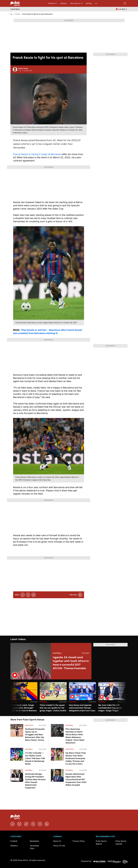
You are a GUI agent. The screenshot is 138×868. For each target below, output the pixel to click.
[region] (69, 698)
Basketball (34, 841)
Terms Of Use (59, 846)
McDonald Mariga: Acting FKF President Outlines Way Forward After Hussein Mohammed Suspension (35, 781)
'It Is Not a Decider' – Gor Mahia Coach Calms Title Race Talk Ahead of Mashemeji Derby (35, 758)
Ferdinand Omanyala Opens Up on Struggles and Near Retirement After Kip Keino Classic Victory (35, 735)
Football (53, 3)
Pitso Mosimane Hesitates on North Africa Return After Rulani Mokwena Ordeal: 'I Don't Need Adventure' (75, 736)
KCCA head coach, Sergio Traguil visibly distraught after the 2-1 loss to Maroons (23, 708)
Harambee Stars (34, 847)
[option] (24, 698)
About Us (57, 841)
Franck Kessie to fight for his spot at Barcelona (37, 14)
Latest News (15, 9)
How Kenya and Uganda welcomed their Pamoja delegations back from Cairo (82, 708)
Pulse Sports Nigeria (101, 842)
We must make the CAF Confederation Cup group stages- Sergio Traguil (110, 708)
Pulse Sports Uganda (121, 842)
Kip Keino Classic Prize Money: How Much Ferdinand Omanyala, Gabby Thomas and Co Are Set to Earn (76, 758)
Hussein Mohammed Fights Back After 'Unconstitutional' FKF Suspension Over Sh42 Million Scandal (76, 779)
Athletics (64, 3)
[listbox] (69, 698)
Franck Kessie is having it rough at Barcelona (38, 154)
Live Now (123, 9)
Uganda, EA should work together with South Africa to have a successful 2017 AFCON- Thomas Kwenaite (71, 663)
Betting (89, 3)
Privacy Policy (79, 841)
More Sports (76, 3)
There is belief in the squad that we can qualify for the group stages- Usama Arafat (53, 708)
